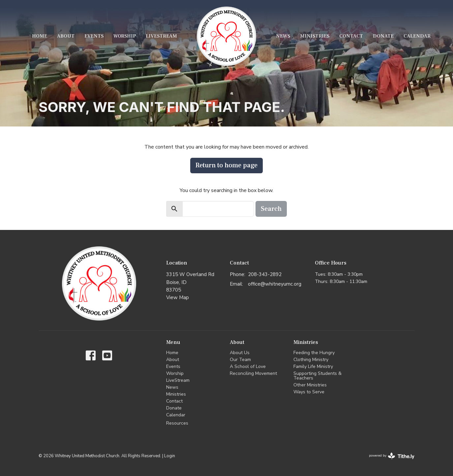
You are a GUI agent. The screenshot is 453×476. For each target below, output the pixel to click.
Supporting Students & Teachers (317, 376)
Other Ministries (310, 385)
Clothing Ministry (311, 360)
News (283, 36)
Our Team (240, 360)
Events (94, 36)
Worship (125, 36)
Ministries (315, 36)
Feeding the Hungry (314, 353)
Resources (177, 423)
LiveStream (161, 36)
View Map (178, 297)
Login (170, 456)
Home (40, 36)
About (66, 36)
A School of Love (248, 366)
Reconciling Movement (253, 373)
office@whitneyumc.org (275, 284)
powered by (392, 456)
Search (271, 209)
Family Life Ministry (313, 366)
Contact (351, 36)
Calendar (417, 36)
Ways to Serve (309, 392)
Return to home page (226, 165)
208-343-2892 (265, 274)
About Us (240, 353)
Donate (383, 36)
